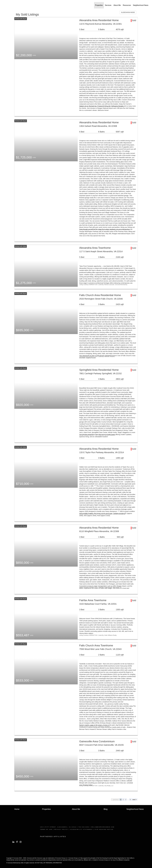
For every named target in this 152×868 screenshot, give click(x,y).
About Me (117, 5)
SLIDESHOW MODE (128, 12)
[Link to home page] (5, 5)
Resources (127, 5)
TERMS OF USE (46, 829)
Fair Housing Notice (104, 829)
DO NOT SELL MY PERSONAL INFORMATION (48, 863)
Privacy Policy (61, 829)
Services (108, 5)
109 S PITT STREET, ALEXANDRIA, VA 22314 (58, 827)
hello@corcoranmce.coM (103, 827)
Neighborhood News (141, 5)
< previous (115, 800)
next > (135, 800)
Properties (99, 5)
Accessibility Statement (81, 829)
